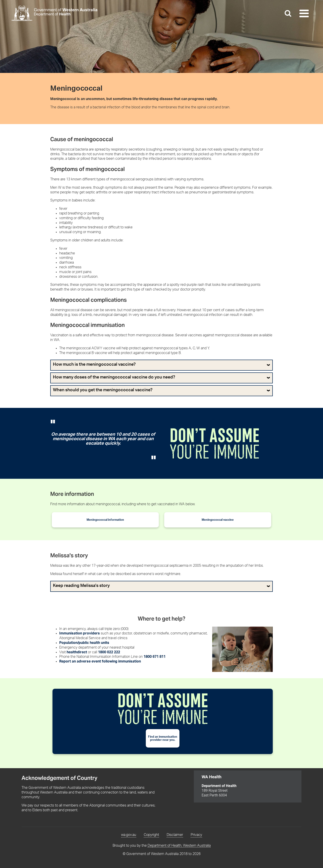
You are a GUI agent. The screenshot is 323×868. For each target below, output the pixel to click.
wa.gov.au (129, 835)
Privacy (196, 835)
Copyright (151, 835)
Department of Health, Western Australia (179, 846)
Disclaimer (175, 835)
